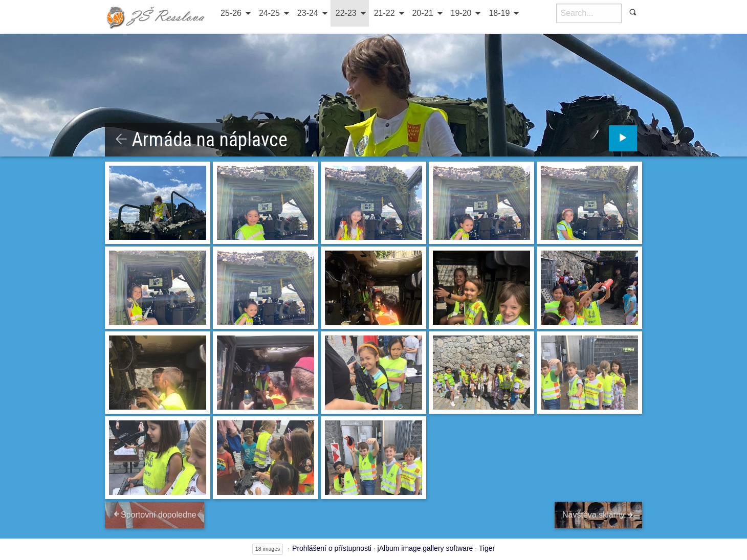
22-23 (346, 13)
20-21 (423, 13)
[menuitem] (235, 13)
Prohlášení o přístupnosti (332, 548)
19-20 (461, 13)
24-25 (269, 13)
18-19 (499, 13)
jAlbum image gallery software (425, 548)
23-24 (308, 13)
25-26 (231, 13)
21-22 (385, 13)
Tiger (487, 548)
